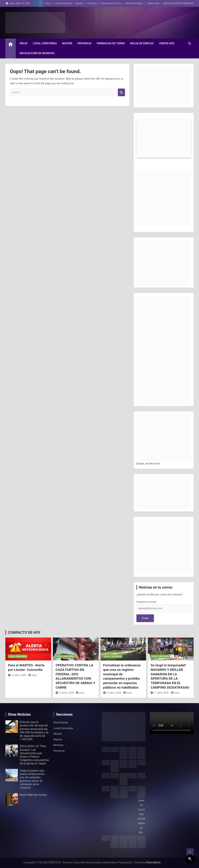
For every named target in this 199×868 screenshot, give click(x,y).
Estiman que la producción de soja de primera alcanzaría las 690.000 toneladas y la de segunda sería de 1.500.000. (34, 731)
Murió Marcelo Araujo (33, 795)
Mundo (58, 734)
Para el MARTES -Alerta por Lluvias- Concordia (26, 667)
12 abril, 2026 (65, 693)
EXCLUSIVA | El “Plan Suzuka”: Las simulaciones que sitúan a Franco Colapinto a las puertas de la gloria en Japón (34, 755)
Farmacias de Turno (111, 3)
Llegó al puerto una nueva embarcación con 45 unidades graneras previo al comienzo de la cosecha (32, 779)
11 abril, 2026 (160, 693)
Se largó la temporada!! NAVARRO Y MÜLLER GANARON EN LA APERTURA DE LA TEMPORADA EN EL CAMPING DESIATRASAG (170, 676)
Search (121, 92)
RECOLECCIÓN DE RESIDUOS (179, 3)
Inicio (48, 3)
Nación (79, 3)
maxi (33, 675)
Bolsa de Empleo (134, 3)
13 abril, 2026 (17, 675)
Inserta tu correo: (147, 602)
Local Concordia (63, 3)
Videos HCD (153, 3)
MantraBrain (153, 862)
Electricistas (61, 722)
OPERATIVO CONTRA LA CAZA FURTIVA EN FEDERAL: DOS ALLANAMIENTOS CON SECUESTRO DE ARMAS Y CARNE (75, 676)
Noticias (58, 745)
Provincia (92, 3)
